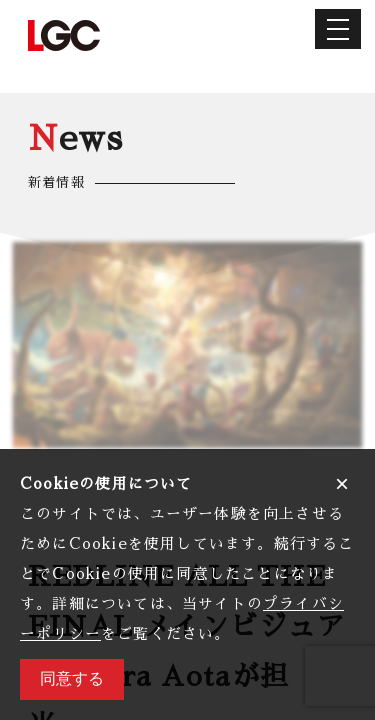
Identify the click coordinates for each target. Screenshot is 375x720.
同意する (72, 678)
